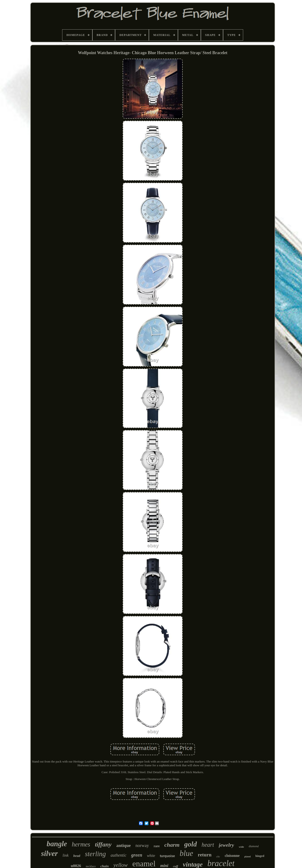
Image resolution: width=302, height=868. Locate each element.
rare (157, 846)
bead (77, 856)
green (137, 855)
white (151, 856)
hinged (260, 856)
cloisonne (232, 856)
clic (218, 856)
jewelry (226, 845)
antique (123, 845)
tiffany (103, 844)
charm (172, 845)
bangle (57, 844)
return (205, 855)
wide (241, 847)
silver (50, 853)
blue (186, 853)
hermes (81, 844)
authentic (119, 855)
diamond (254, 846)
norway (142, 845)
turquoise (167, 856)
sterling (95, 854)
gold (191, 844)
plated (248, 857)
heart (208, 845)
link (66, 855)
